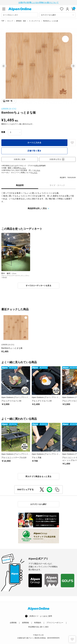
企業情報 (13, 623)
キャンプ (10, 21)
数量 (3, 132)
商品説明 (20, 185)
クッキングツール (34, 21)
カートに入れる (34, 142)
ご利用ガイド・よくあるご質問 (40, 616)
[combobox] (20, 15)
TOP (3, 21)
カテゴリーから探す (38, 504)
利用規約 (38, 623)
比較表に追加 (20, 159)
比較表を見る (57, 159)
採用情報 (25, 623)
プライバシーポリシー (55, 623)
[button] (4, 66)
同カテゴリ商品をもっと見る (38, 476)
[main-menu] (4, 9)
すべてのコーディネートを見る (38, 285)
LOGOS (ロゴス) (9, 108)
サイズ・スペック (57, 185)
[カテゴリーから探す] (58, 15)
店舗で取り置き (34, 150)
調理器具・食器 (21, 21)
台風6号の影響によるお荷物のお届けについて (38, 2)
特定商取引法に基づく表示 (38, 627)
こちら (23, 168)
